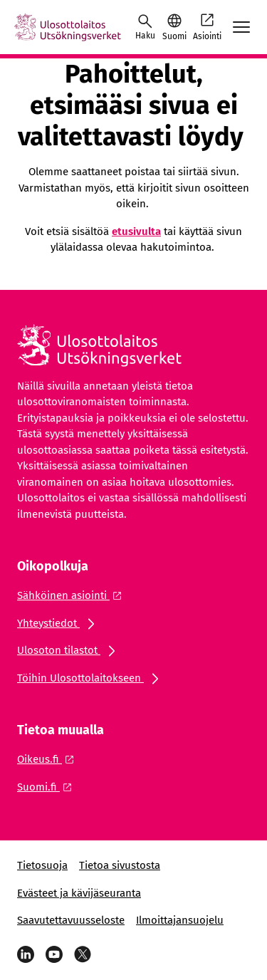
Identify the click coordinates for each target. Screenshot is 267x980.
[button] (174, 27)
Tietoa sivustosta (120, 865)
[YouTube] (54, 954)
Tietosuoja (42, 865)
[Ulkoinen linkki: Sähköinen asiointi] (73, 595)
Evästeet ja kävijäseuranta (79, 893)
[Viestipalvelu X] (83, 954)
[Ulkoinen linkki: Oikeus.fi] (49, 759)
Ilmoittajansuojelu (180, 920)
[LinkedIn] (26, 954)
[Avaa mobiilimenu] (241, 27)
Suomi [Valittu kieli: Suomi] (174, 36)
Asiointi (207, 26)
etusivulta (136, 231)
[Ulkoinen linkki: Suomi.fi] (48, 787)
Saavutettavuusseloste (71, 920)
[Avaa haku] (145, 27)
